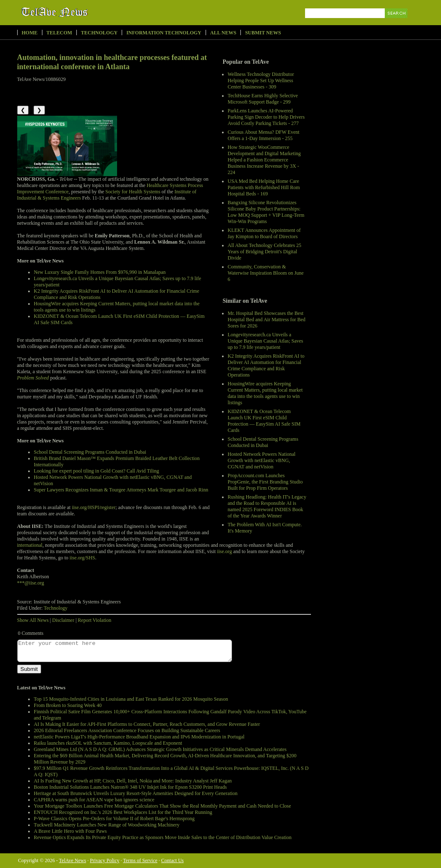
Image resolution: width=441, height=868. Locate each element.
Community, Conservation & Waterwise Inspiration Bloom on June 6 (266, 273)
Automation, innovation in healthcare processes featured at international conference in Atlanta (112, 62)
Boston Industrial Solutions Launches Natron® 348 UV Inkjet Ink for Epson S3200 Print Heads (130, 787)
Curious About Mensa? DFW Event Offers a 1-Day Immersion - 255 (264, 135)
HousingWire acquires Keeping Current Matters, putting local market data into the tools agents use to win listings (265, 393)
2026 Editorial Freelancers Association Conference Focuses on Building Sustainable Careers (127, 730)
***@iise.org (31, 583)
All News (223, 33)
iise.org (224, 551)
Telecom (59, 33)
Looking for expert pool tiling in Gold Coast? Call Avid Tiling (97, 471)
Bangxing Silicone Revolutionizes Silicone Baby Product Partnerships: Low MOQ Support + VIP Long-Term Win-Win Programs (266, 212)
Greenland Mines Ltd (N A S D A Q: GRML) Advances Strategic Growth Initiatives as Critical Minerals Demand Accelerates (160, 749)
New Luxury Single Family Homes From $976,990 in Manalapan (100, 272)
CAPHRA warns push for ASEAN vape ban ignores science (94, 800)
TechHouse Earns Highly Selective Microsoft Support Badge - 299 (263, 99)
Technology (99, 33)
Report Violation (94, 620)
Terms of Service (140, 860)
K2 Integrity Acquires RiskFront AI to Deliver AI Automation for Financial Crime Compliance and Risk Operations (266, 365)
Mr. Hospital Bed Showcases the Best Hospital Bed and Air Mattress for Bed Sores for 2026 (267, 320)
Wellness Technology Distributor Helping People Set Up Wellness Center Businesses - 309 (261, 81)
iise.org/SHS (82, 558)
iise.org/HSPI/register (94, 507)
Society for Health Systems (133, 192)
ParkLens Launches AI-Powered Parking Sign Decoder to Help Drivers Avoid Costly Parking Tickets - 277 (266, 117)
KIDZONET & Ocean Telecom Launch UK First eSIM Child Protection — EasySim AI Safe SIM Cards (264, 421)
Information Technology (164, 33)
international (30, 545)
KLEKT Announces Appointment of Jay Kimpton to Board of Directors (264, 233)
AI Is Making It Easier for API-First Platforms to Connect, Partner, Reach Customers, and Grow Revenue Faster (147, 724)
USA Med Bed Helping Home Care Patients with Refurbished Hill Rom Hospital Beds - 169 (264, 187)
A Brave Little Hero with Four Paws (70, 831)
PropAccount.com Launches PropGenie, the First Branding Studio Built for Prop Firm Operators (265, 482)
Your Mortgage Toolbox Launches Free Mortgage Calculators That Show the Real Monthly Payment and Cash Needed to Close (163, 806)
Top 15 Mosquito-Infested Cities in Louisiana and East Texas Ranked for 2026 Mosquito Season (131, 699)
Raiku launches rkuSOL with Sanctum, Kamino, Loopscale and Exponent (108, 743)
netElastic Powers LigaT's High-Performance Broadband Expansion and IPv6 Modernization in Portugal (139, 737)
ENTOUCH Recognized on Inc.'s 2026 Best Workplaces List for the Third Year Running (123, 812)
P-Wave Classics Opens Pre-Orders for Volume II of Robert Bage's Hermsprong (114, 819)
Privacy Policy (104, 860)
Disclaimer (63, 620)
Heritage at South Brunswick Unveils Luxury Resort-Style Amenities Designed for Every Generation (136, 793)
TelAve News (79, 12)
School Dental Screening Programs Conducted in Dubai (263, 442)
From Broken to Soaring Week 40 (68, 705)
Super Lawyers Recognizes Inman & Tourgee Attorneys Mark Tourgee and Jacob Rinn (121, 490)
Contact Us (172, 860)
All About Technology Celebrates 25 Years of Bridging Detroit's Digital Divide (265, 252)
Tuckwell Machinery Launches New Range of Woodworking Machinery (107, 825)
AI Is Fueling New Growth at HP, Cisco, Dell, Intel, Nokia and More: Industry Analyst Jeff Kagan (133, 781)
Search (397, 23)
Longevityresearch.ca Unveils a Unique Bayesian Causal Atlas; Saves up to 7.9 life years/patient (266, 341)
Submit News (263, 33)
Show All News (33, 620)
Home (30, 33)
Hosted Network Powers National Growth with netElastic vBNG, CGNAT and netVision (262, 460)
